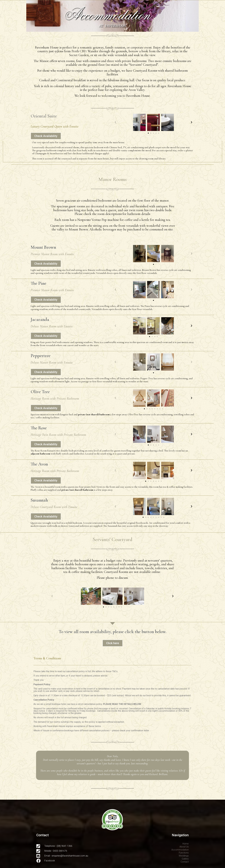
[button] (148, 133)
